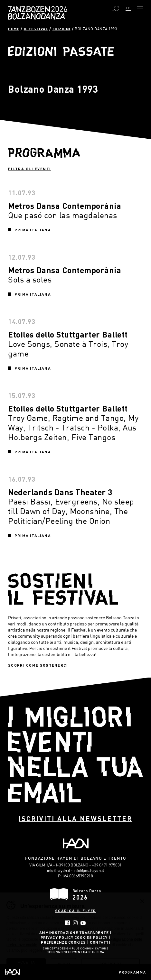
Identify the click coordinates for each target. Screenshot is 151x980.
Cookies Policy (91, 937)
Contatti (100, 942)
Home (14, 29)
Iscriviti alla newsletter (75, 818)
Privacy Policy (57, 937)
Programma (132, 972)
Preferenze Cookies (63, 942)
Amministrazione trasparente (74, 932)
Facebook (67, 923)
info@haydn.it (58, 870)
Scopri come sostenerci (38, 665)
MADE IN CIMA (94, 952)
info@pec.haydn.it (89, 870)
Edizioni (61, 29)
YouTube (83, 923)
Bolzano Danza (58, 10)
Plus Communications (90, 949)
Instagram (75, 923)
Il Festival (36, 29)
